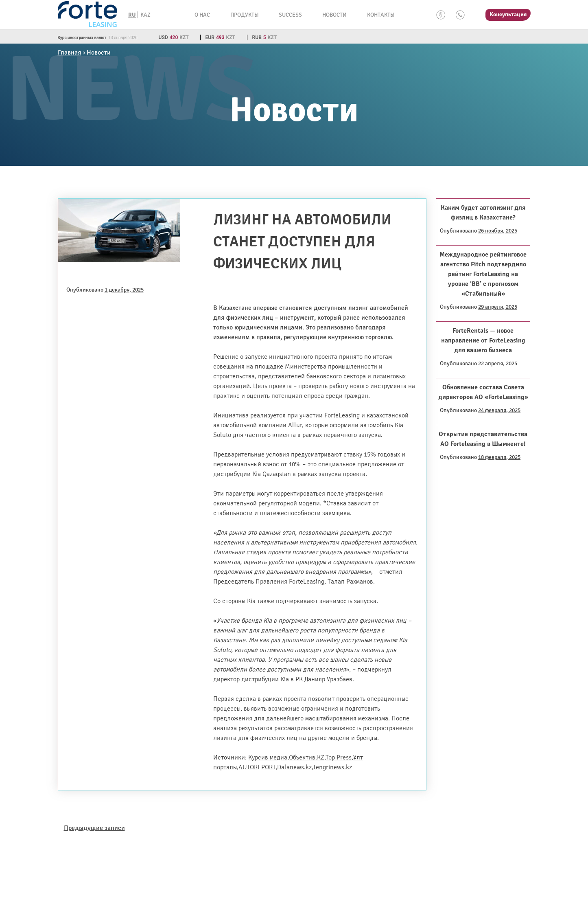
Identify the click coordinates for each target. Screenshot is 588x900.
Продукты (244, 15)
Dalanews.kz (294, 767)
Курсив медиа (268, 757)
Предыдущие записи (94, 828)
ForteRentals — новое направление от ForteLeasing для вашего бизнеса (483, 340)
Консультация (508, 14)
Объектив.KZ (307, 757)
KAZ (145, 15)
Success (290, 15)
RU (132, 15)
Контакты (381, 15)
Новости (334, 15)
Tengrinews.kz (332, 767)
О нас (202, 15)
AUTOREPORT (257, 767)
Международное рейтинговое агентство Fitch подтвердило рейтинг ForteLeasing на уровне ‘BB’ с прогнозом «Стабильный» (483, 274)
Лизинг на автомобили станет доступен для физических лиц (302, 242)
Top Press (339, 757)
